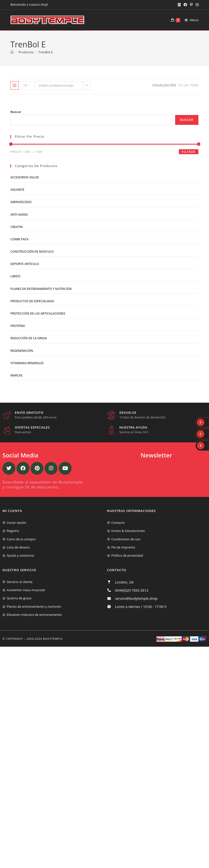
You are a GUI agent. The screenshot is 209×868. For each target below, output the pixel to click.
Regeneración (22, 351)
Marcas (16, 375)
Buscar (16, 112)
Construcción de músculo (32, 252)
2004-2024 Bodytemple (45, 639)
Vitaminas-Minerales (27, 363)
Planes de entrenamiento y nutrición (41, 289)
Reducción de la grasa (29, 338)
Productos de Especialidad (32, 301)
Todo (194, 85)
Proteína (18, 326)
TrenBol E (46, 52)
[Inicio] (12, 52)
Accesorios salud (25, 177)
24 (186, 85)
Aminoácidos (21, 202)
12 (180, 85)
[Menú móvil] (190, 20)
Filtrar (189, 152)
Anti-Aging (19, 215)
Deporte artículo (25, 264)
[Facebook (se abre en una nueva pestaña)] (185, 5)
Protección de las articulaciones (38, 313)
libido (15, 276)
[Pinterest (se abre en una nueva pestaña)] (191, 5)
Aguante (17, 190)
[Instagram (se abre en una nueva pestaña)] (196, 5)
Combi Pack (19, 239)
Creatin (17, 227)
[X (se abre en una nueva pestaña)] (179, 5)
